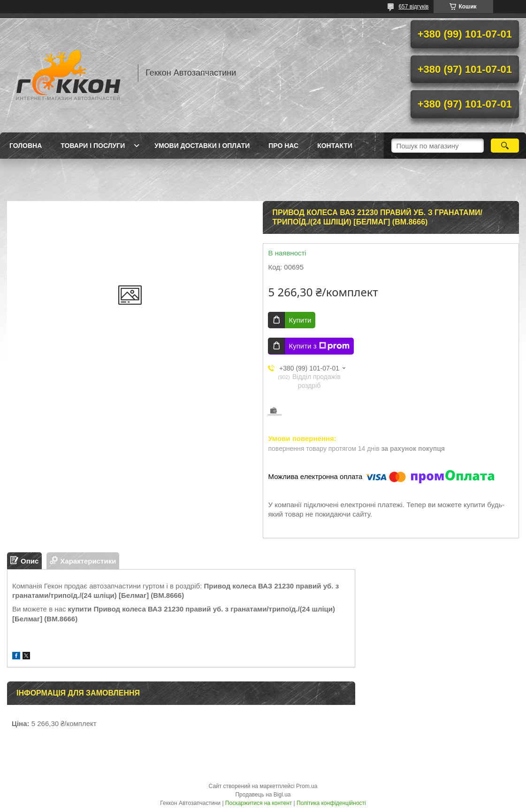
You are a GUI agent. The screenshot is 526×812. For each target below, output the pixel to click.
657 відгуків (413, 7)
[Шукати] (505, 146)
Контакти (335, 146)
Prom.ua (307, 786)
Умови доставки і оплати (202, 146)
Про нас (283, 146)
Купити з (319, 346)
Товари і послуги (93, 146)
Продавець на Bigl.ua (263, 795)
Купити (300, 320)
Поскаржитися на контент (259, 803)
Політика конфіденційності (331, 803)
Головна (26, 146)
